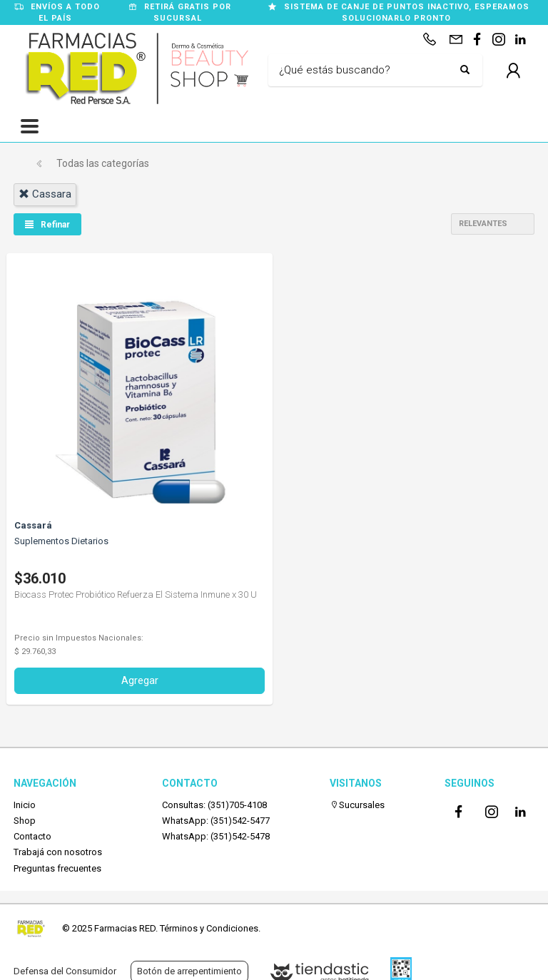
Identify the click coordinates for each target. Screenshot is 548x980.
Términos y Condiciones (209, 928)
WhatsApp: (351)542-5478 (216, 836)
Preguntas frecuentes (57, 868)
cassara (45, 194)
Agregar (140, 680)
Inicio (25, 805)
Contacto (32, 836)
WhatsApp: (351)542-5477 (216, 821)
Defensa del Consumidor (65, 971)
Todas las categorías (103, 163)
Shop (25, 821)
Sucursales (357, 805)
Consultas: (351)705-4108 (214, 805)
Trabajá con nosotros (58, 852)
